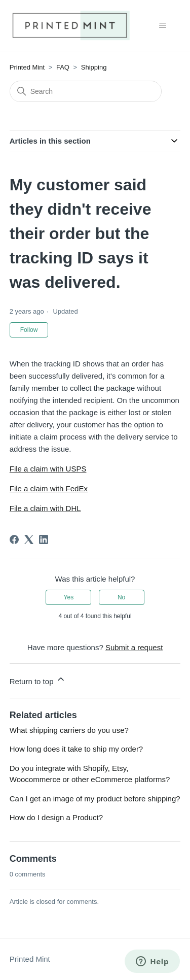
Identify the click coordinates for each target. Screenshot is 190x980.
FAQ (63, 67)
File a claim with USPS (48, 469)
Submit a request (134, 647)
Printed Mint (27, 67)
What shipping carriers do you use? (69, 730)
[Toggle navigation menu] (162, 25)
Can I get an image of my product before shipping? (95, 799)
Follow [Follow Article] (29, 330)
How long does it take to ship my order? (76, 749)
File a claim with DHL (45, 508)
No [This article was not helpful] (121, 597)
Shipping (94, 67)
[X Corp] (29, 539)
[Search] (86, 91)
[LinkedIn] (44, 539)
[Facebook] (14, 539)
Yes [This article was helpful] (69, 597)
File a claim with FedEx (49, 488)
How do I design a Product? (56, 817)
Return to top (38, 680)
